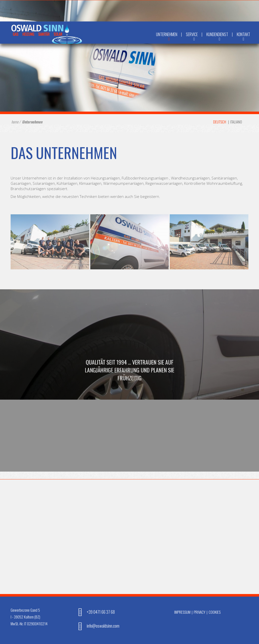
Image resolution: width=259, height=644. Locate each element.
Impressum (182, 612)
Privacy (200, 612)
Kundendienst (220, 38)
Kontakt (243, 38)
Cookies (215, 612)
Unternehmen (169, 38)
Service (194, 38)
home (15, 122)
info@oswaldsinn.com (97, 626)
